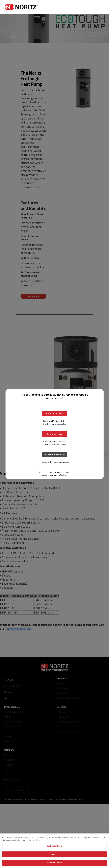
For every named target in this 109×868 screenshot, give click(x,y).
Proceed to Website (55, 454)
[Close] (104, 838)
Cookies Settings (54, 846)
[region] (54, 851)
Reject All (54, 854)
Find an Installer (55, 413)
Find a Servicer (55, 434)
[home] (51, 7)
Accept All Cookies (54, 863)
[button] (105, 7)
